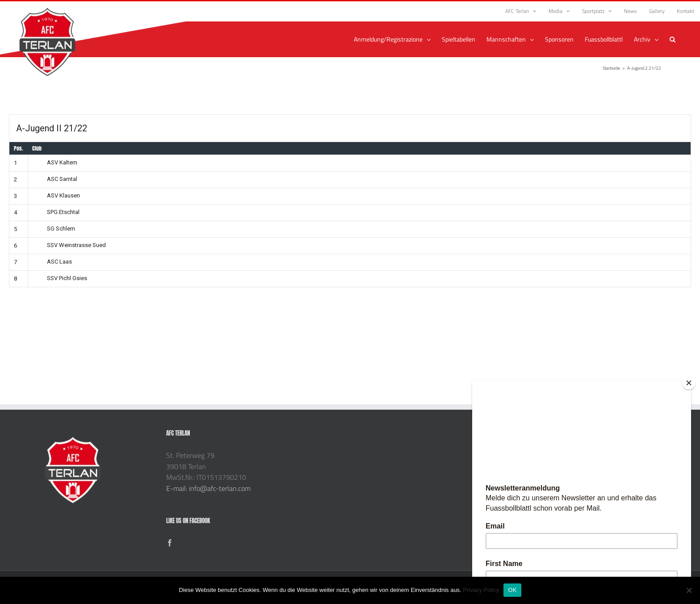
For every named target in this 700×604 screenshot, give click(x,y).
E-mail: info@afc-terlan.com (208, 488)
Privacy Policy (481, 590)
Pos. (19, 148)
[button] (673, 39)
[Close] (689, 383)
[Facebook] (170, 543)
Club (37, 148)
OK (512, 590)
